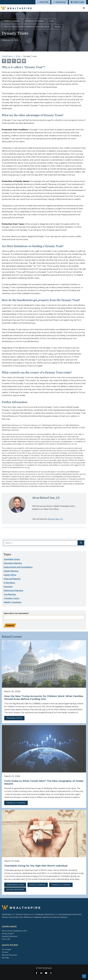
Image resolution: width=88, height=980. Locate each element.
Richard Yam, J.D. (55, 519)
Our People (6, 949)
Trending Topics (11, 598)
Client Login (77, 2)
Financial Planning (12, 579)
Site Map (5, 958)
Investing (8, 587)
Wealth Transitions (13, 602)
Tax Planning (10, 594)
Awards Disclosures (10, 936)
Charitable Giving (12, 559)
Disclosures (60, 2)
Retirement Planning (13, 591)
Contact (5, 952)
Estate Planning (11, 571)
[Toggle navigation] (84, 8)
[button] (84, 976)
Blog (18, 56)
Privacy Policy (8, 934)
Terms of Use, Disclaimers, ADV (14, 931)
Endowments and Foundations (18, 567)
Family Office (10, 575)
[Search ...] (41, 543)
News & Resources (9, 955)
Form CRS (43, 2)
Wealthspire (7, 56)
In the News (9, 583)
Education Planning (13, 563)
